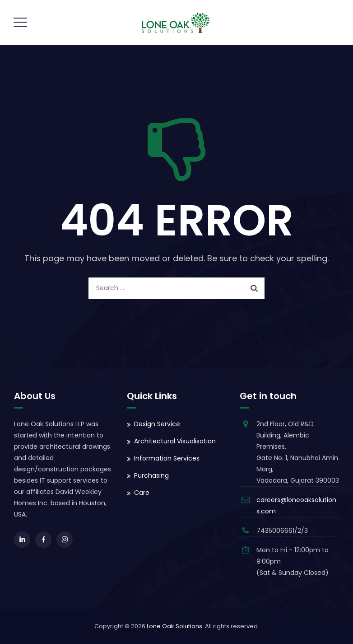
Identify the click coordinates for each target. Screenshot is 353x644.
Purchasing (151, 475)
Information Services (167, 458)
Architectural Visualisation (175, 441)
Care (142, 493)
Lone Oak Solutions (174, 626)
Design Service (157, 424)
